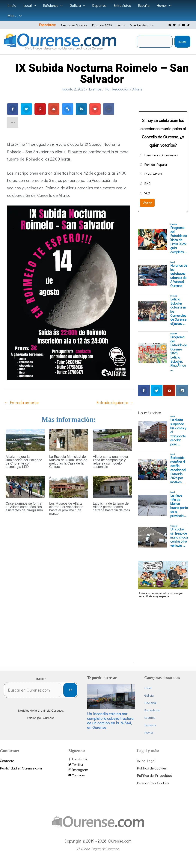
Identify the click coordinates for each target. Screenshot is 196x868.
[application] (34, 5)
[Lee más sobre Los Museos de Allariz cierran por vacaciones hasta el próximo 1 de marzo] (69, 486)
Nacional (150, 703)
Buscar (182, 42)
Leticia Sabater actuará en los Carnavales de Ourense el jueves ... (178, 311)
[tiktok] (189, 25)
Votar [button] (147, 203)
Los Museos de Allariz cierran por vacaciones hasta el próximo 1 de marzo (66, 509)
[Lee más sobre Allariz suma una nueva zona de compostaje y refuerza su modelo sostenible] (112, 439)
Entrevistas (152, 710)
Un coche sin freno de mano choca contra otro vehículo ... (179, 537)
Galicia (149, 695)
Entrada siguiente (115, 402)
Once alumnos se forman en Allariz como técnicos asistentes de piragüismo (24, 507)
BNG (147, 184)
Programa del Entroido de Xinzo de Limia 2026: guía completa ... (179, 240)
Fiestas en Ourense (74, 25)
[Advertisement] (162, 639)
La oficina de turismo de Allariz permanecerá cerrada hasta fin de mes (111, 507)
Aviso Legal (146, 761)
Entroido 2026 (102, 25)
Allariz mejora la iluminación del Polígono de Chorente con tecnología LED (24, 462)
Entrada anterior (22, 402)
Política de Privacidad (155, 775)
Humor (149, 732)
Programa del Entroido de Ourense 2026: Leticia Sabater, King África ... (179, 353)
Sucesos (174, 526)
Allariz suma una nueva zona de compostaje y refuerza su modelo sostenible (110, 462)
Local (173, 262)
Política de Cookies (152, 768)
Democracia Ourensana (161, 155)
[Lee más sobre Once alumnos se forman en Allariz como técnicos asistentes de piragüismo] (25, 486)
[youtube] (184, 25)
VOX (147, 193)
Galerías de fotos (142, 25)
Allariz (137, 89)
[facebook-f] (98, 759)
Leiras (121, 25)
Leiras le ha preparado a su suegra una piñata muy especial (161, 595)
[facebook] (170, 25)
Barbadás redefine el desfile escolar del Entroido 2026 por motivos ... (178, 470)
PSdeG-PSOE (154, 174)
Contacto (7, 761)
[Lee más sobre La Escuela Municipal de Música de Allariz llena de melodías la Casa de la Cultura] (69, 439)
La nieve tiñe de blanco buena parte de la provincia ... (179, 506)
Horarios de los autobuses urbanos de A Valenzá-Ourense (179, 276)
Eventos (95, 89)
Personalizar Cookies (153, 783)
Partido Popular (156, 164)
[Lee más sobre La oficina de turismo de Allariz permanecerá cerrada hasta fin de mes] (112, 486)
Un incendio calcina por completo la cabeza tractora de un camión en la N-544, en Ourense (110, 721)
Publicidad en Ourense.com (21, 768)
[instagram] (180, 25)
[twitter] (175, 25)
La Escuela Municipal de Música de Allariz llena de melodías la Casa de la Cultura (68, 462)
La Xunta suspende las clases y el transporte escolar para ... (178, 432)
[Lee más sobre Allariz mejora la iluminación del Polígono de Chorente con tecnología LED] (25, 439)
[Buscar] (70, 690)
